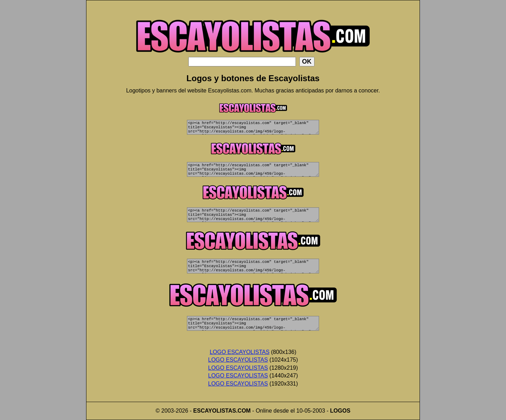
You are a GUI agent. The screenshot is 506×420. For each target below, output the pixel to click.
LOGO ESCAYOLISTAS (240, 352)
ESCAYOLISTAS (215, 411)
